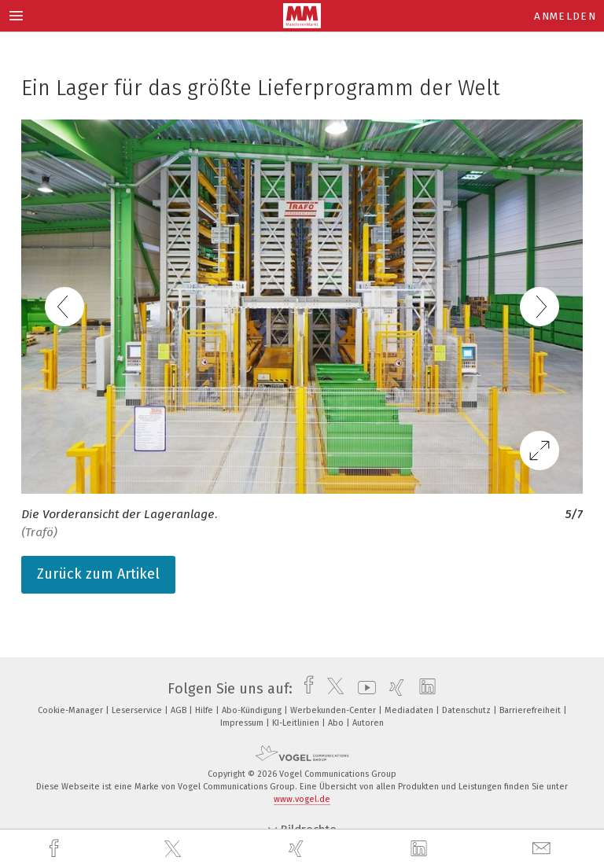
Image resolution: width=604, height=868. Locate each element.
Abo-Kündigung (253, 710)
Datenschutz (468, 710)
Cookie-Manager (72, 710)
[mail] (543, 849)
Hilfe (205, 710)
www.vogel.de (302, 799)
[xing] (298, 849)
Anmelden (565, 16)
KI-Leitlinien (297, 723)
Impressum (243, 723)
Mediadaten (410, 710)
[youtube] (363, 689)
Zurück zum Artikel (98, 574)
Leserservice (138, 710)
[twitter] (175, 849)
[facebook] (56, 849)
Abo (337, 723)
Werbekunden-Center (334, 710)
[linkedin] (421, 849)
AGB (180, 710)
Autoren (368, 723)
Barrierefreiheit (531, 710)
